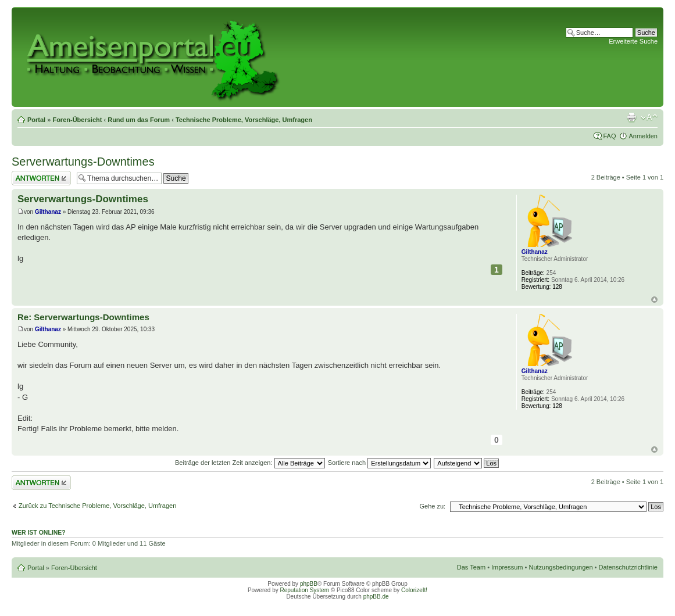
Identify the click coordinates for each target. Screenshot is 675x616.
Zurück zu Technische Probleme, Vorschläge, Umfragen (97, 506)
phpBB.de (376, 597)
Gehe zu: (432, 506)
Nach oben (654, 300)
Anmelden (643, 136)
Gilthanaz (48, 212)
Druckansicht (631, 117)
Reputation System (304, 590)
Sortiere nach (379, 463)
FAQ (609, 136)
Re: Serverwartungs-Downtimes (83, 317)
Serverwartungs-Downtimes (83, 162)
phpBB (309, 584)
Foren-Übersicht (77, 120)
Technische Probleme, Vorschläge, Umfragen (244, 120)
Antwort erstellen (41, 178)
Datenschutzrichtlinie (628, 567)
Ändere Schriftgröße (649, 117)
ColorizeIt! (414, 590)
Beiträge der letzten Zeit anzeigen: (250, 463)
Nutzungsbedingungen (560, 567)
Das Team (471, 567)
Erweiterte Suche (633, 41)
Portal (36, 120)
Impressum (507, 567)
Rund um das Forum (139, 120)
